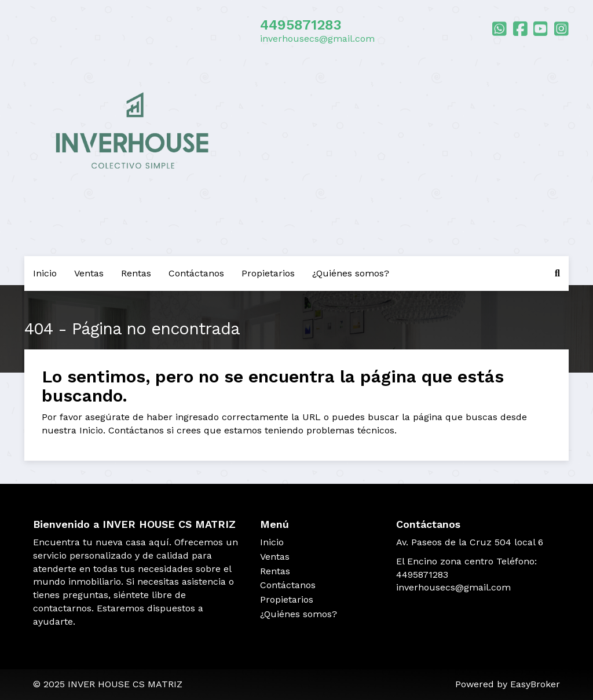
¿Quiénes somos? (351, 273)
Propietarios (268, 273)
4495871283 (301, 25)
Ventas (89, 273)
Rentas (136, 273)
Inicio (45, 273)
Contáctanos (196, 273)
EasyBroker (535, 684)
